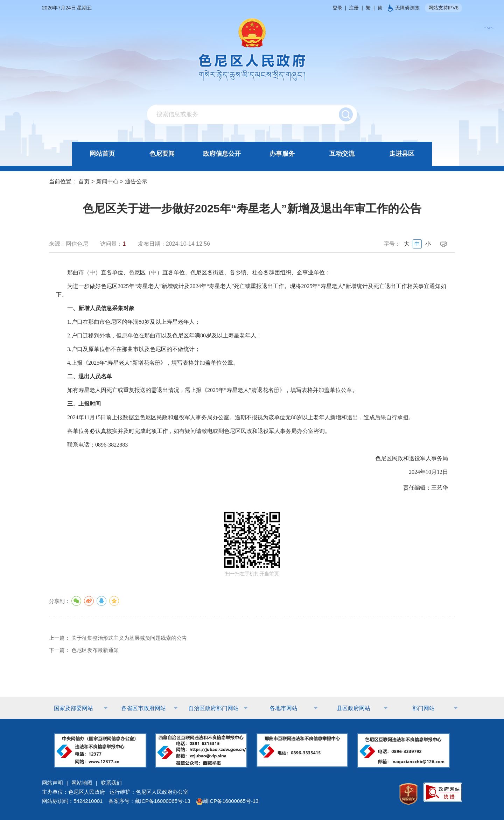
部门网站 (423, 708)
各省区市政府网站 (143, 708)
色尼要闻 (162, 154)
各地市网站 (283, 708)
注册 (354, 8)
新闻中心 (107, 181)
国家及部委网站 (73, 708)
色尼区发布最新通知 (95, 650)
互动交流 (342, 154)
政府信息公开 (222, 154)
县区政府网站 (353, 708)
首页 (84, 181)
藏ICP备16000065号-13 (227, 801)
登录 (337, 8)
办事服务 (282, 154)
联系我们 (111, 783)
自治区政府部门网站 (213, 708)
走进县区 (402, 154)
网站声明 (52, 783)
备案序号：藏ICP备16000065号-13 (149, 801)
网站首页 (102, 154)
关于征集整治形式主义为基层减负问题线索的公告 (129, 638)
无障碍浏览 (404, 8)
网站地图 (82, 783)
